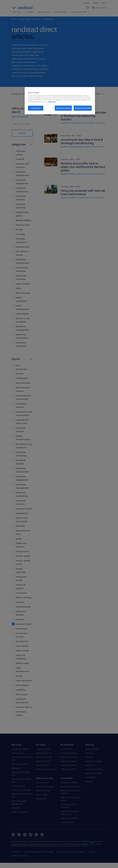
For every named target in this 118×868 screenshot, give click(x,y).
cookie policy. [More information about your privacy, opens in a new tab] (52, 102)
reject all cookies (63, 108)
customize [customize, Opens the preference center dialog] (36, 108)
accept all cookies (83, 108)
